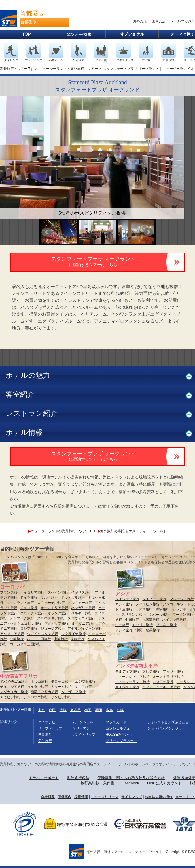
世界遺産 (45, 735)
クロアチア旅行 (32, 613)
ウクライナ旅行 (73, 634)
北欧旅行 (17, 639)
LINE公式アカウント (164, 783)
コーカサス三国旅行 (25, 644)
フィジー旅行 (173, 671)
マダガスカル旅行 (14, 692)
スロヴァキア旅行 (51, 618)
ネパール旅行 (159, 615)
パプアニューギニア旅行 (161, 687)
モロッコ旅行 (61, 682)
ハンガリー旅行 (83, 608)
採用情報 (81, 797)
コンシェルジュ (118, 728)
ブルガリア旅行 (56, 623)
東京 (41, 710)
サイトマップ (132, 797)
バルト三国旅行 (39, 639)
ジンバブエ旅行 (36, 697)
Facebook (131, 783)
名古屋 (75, 710)
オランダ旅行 (58, 613)
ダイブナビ (47, 722)
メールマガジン (183, 21)
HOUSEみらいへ (119, 735)
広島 (109, 710)
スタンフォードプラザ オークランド (93, 262)
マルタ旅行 (49, 598)
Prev (47, 232)
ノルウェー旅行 (80, 603)
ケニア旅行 (83, 687)
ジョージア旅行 (53, 629)
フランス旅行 (10, 592)
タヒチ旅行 (151, 671)
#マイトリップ (84, 735)
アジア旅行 (124, 630)
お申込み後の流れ (159, 797)
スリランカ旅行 (134, 615)
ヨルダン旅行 (37, 687)
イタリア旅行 (34, 592)
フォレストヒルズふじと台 (168, 722)
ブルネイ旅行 (166, 625)
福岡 (88, 710)
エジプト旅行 (85, 682)
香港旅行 (163, 609)
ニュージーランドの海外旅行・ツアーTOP (62, 531)
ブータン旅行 (183, 615)
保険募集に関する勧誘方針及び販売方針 (131, 778)
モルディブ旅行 (127, 671)
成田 (52, 710)
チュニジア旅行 (12, 687)
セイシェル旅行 (127, 687)
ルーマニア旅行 (84, 623)
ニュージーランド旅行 (132, 682)
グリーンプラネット (121, 741)
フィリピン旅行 (147, 604)
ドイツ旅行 (29, 598)
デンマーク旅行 (22, 618)
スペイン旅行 (58, 592)
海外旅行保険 (78, 778)
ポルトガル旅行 (73, 598)
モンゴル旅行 (142, 625)
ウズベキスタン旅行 (43, 634)
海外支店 (140, 21)
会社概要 (48, 797)
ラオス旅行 (144, 609)
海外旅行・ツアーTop (17, 69)
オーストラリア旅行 (168, 677)
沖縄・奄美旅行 (147, 630)
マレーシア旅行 (182, 599)
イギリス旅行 (82, 592)
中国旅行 (132, 620)
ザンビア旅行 (61, 697)
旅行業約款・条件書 (97, 783)
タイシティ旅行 (127, 599)
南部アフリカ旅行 (44, 692)
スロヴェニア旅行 (82, 618)
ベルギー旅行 (82, 613)
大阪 (63, 710)
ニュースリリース (105, 797)
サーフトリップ (50, 728)
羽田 (99, 710)
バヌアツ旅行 (163, 682)
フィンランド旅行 (20, 603)
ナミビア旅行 (10, 697)
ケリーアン (81, 728)
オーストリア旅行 (54, 608)
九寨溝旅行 (151, 620)
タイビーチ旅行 (154, 599)
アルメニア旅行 (12, 634)
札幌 (120, 710)
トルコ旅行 (39, 682)
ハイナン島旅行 (174, 620)
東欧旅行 (77, 639)
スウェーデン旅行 (51, 603)
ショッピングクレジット (166, 728)
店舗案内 (65, 797)
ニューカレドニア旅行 (132, 677)
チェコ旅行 (29, 608)
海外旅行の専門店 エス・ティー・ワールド (132, 531)
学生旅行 (45, 741)
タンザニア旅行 (73, 692)
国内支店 (159, 21)
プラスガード (116, 722)
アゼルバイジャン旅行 (85, 629)
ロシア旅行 (29, 629)
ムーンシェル (83, 722)
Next (148, 232)
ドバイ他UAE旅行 (14, 682)
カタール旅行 (61, 687)
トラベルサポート (44, 778)
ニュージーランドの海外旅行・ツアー (69, 69)
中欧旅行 (61, 639)
